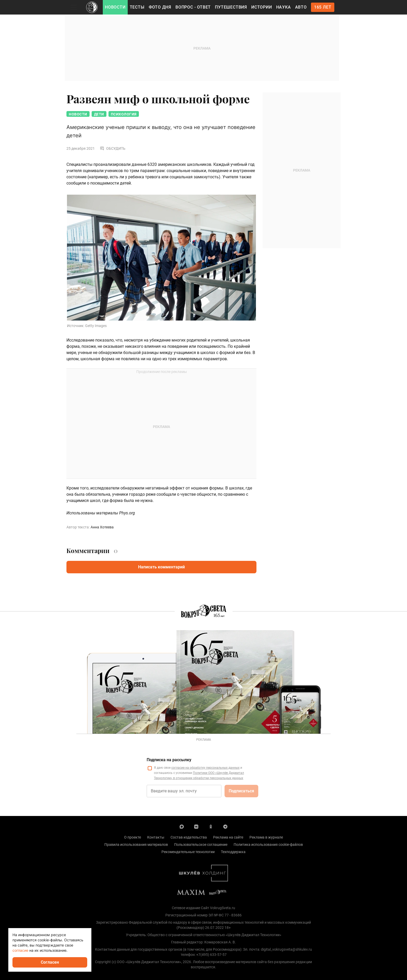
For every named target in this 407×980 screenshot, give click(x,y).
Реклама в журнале (266, 837)
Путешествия (231, 7)
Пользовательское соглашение (201, 845)
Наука (284, 7)
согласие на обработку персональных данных (205, 768)
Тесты (137, 7)
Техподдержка (233, 852)
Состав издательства (189, 837)
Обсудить (113, 148)
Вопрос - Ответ (193, 7)
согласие (20, 950)
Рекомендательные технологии (188, 852)
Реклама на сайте (228, 837)
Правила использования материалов (136, 845)
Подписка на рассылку (169, 760)
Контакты (156, 837)
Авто (301, 7)
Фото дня (160, 7)
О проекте (133, 837)
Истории (262, 7)
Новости (115, 7)
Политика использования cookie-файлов (268, 845)
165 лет (323, 7)
